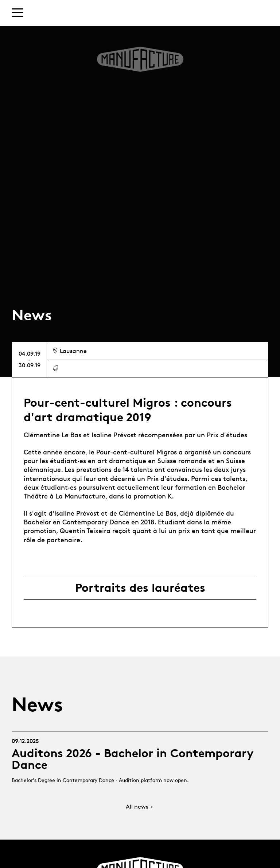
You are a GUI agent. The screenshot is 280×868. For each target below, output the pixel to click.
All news (140, 807)
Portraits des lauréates (140, 588)
